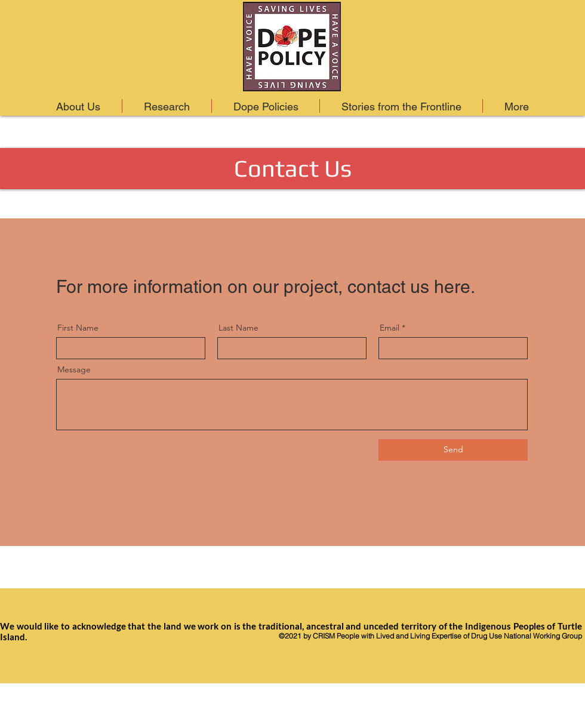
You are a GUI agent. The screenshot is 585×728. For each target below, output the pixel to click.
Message (74, 369)
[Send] (453, 450)
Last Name (238, 328)
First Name (78, 328)
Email (390, 328)
